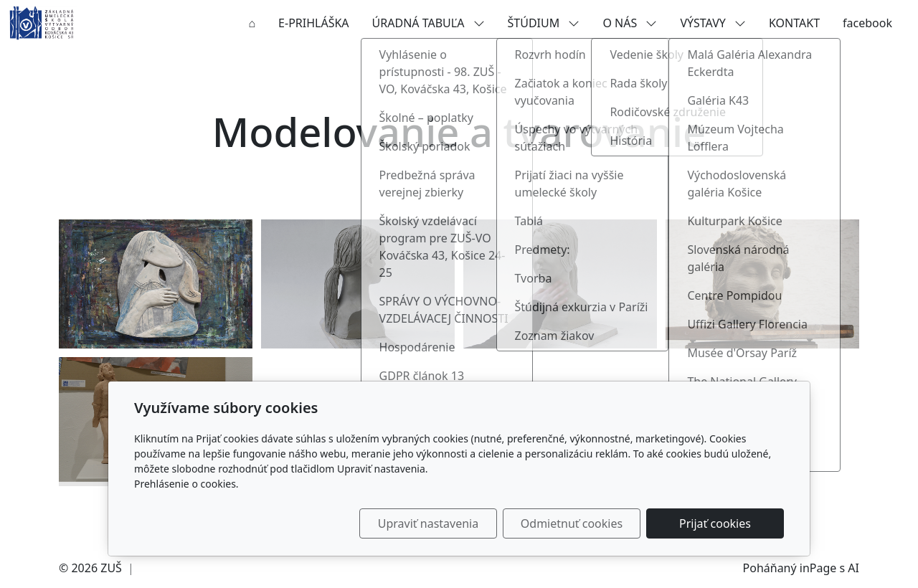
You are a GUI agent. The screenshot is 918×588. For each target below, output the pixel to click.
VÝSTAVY (713, 23)
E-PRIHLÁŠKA (313, 23)
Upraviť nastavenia (428, 523)
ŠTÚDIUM (544, 23)
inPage (818, 568)
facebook (867, 23)
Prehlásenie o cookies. (186, 484)
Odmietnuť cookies (572, 523)
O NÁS (630, 23)
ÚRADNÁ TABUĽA (429, 23)
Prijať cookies (715, 523)
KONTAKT (794, 23)
